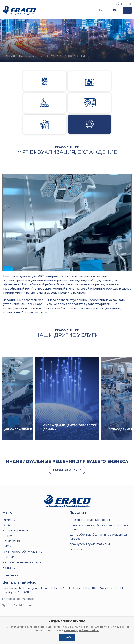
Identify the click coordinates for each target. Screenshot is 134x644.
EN (108, 10)
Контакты (9, 568)
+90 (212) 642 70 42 (17, 605)
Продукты (10, 536)
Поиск (124, 4)
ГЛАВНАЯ (9, 56)
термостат (77, 549)
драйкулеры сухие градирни (90, 544)
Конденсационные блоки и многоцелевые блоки (99, 527)
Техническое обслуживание (22, 552)
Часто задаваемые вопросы (22, 562)
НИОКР (8, 546)
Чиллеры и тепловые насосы (90, 520)
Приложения (28, 56)
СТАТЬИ (8, 557)
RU (115, 10)
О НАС (7, 525)
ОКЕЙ (67, 638)
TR (101, 10)
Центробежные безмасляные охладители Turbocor (99, 537)
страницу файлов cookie (81, 630)
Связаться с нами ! (67, 470)
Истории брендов (15, 530)
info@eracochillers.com (20, 599)
